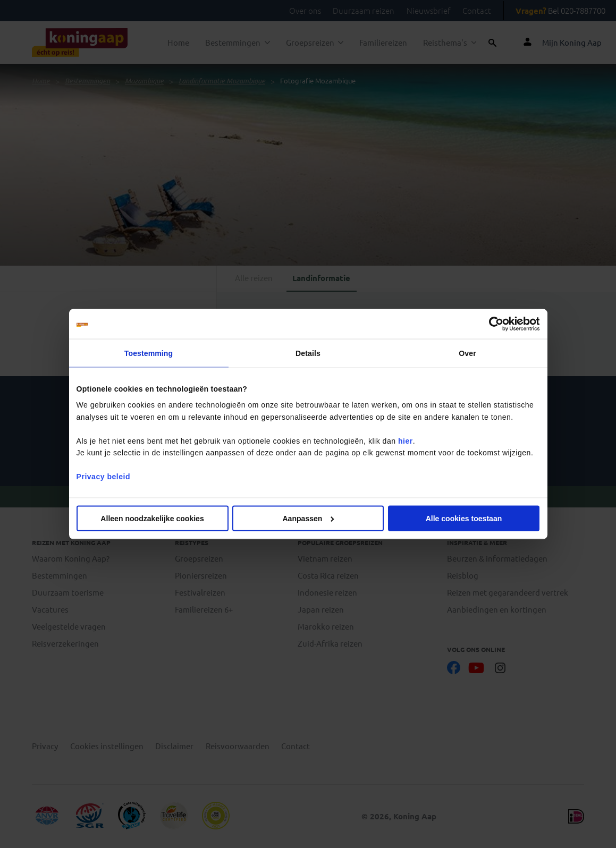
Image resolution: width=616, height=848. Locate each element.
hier (406, 440)
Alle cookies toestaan (464, 518)
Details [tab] (308, 353)
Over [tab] (467, 353)
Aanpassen (308, 518)
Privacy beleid (103, 477)
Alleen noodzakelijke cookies (152, 518)
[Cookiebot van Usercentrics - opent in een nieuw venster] (493, 324)
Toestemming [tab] (149, 353)
